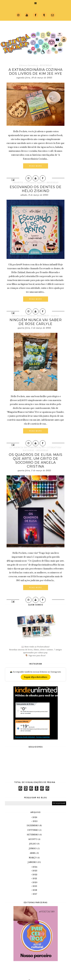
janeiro (33, 862)
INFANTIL (18, 183)
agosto (33, 839)
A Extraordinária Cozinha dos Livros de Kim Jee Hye (35, 72)
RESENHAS (46, 65)
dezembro (33, 826)
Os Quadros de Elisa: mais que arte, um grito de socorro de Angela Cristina (36, 461)
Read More (36, 166)
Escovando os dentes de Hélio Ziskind (36, 189)
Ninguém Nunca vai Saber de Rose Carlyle (36, 322)
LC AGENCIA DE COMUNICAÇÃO (27, 448)
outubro (33, 830)
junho (33, 849)
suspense (55, 316)
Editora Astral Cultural (24, 316)
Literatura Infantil (35, 183)
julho (33, 844)
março (33, 858)
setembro (33, 835)
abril (33, 853)
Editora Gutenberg (29, 65)
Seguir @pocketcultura (36, 677)
